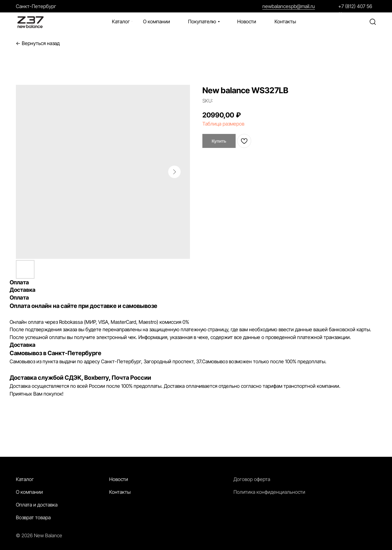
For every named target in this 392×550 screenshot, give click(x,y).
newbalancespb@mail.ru (289, 6)
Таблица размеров (223, 124)
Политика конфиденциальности (269, 492)
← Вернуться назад (38, 43)
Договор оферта (252, 479)
